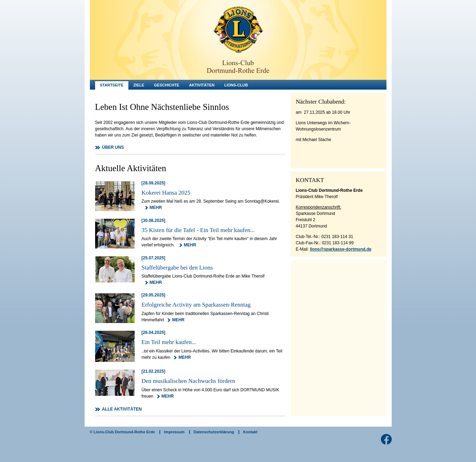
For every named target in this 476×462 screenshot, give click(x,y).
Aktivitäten (202, 85)
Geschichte (166, 85)
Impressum (174, 432)
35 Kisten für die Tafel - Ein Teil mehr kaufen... (198, 230)
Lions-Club (236, 85)
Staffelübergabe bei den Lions (177, 268)
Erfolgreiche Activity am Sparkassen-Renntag (196, 305)
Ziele (139, 85)
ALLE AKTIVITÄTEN (122, 409)
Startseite (112, 85)
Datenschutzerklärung (214, 432)
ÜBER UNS (113, 147)
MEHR (156, 208)
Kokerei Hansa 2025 (166, 193)
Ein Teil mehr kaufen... (169, 342)
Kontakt (250, 432)
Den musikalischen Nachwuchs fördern (189, 381)
